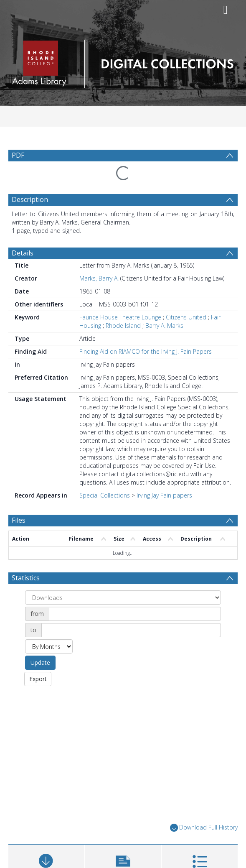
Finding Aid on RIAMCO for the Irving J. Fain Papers (146, 331)
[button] (123, 844)
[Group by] (123, 577)
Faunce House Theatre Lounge (120, 297)
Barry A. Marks (164, 305)
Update (40, 642)
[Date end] (131, 610)
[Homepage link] (123, 62)
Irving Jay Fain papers (164, 475)
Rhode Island (123, 305)
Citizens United (186, 297)
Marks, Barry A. (99, 258)
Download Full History (204, 808)
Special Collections (105, 475)
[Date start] (135, 594)
